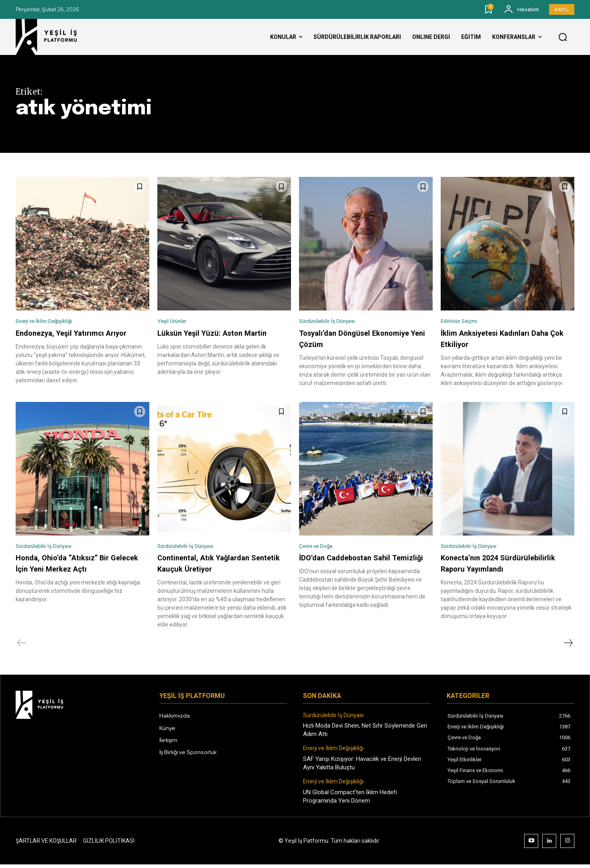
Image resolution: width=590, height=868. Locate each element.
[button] (563, 37)
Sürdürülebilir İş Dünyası (333, 322)
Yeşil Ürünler (175, 322)
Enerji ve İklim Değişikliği (51, 322)
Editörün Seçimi (463, 322)
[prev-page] (22, 647)
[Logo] (54, 37)
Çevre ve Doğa (320, 549)
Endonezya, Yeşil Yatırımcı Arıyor (76, 335)
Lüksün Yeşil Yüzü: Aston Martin (216, 335)
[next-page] (568, 647)
